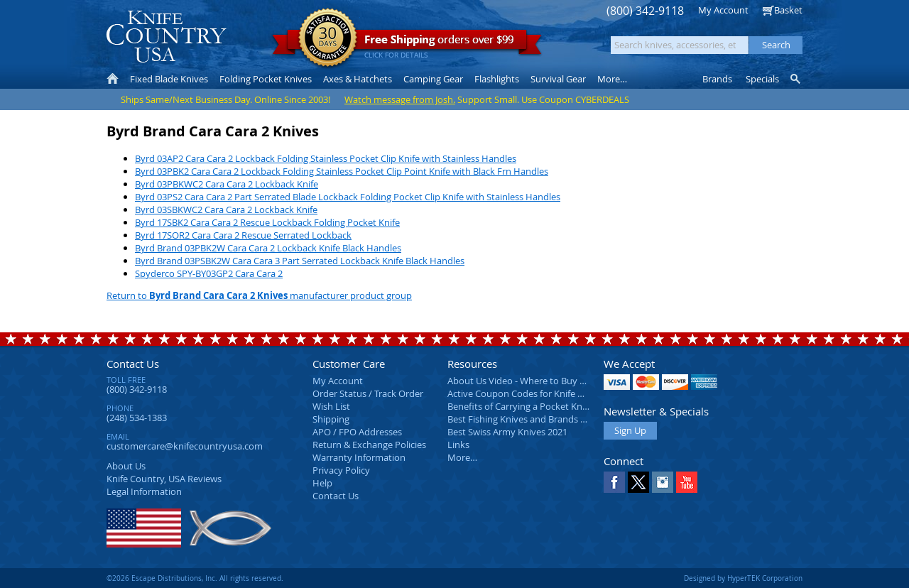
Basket (788, 10)
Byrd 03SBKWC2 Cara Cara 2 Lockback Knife (226, 209)
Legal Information (144, 491)
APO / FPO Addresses (357, 432)
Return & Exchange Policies (369, 445)
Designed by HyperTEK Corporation (743, 578)
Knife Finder (796, 79)
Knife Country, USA (166, 37)
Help (322, 483)
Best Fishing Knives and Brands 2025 (524, 419)
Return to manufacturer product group (259, 295)
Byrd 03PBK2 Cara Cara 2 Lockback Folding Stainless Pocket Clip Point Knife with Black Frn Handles (342, 171)
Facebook (614, 482)
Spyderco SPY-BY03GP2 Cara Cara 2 (209, 273)
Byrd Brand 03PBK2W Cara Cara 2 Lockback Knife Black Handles (268, 248)
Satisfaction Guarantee (328, 39)
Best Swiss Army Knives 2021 (507, 432)
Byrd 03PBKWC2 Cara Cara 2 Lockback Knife (227, 184)
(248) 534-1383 (137, 418)
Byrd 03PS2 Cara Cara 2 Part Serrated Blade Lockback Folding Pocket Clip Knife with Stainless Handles (348, 197)
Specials (762, 79)
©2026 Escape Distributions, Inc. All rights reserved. (195, 578)
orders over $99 (407, 43)
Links (458, 445)
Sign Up (630, 430)
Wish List (331, 406)
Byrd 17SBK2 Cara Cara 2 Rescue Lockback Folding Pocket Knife (267, 222)
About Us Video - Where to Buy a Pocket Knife (543, 381)
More (612, 79)
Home (113, 79)
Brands (717, 79)
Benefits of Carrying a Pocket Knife (520, 406)
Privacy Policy (341, 470)
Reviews (164, 479)
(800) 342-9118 (645, 11)
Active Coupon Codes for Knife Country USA (539, 393)
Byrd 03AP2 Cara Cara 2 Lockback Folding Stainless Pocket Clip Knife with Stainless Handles (326, 158)
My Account (723, 10)
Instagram (663, 482)
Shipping (331, 419)
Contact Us (133, 364)
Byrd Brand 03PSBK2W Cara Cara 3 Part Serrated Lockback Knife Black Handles (300, 261)
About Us (126, 466)
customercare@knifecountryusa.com (185, 446)
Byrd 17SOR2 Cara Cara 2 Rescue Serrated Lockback (243, 235)
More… (462, 457)
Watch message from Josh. (400, 99)
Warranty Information (359, 457)
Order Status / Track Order (368, 393)
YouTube (687, 482)
